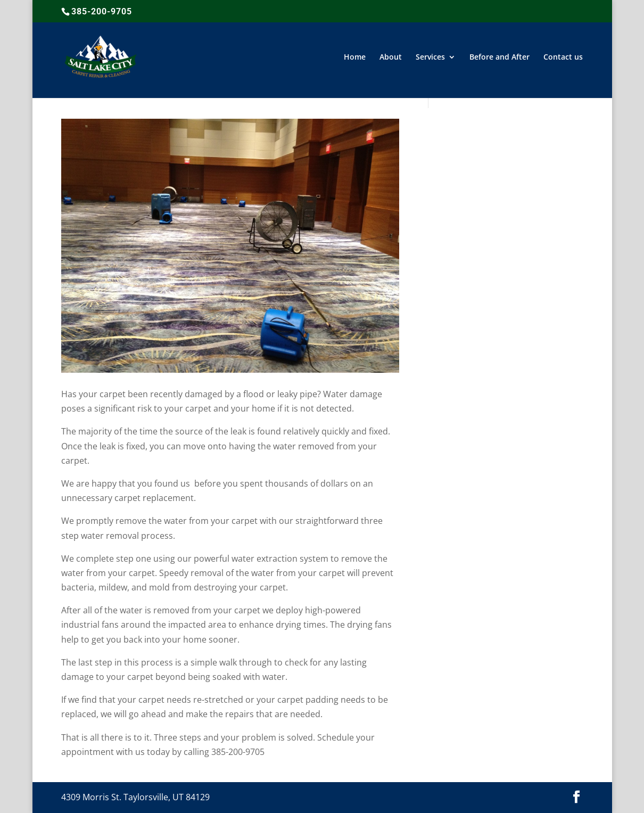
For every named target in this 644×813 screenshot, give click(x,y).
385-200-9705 (102, 11)
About (391, 58)
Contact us (563, 58)
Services (430, 58)
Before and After (499, 58)
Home (355, 58)
